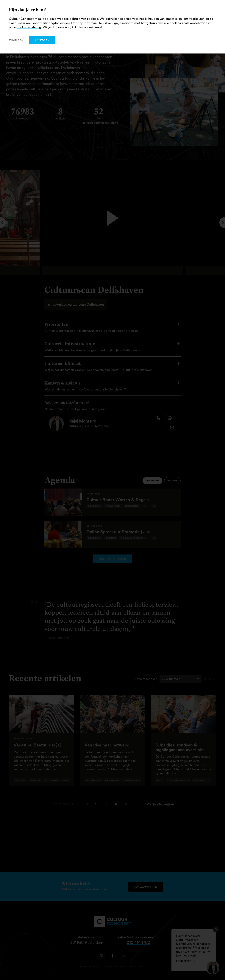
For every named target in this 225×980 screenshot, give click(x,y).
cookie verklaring (29, 27)
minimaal (16, 40)
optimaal (42, 40)
